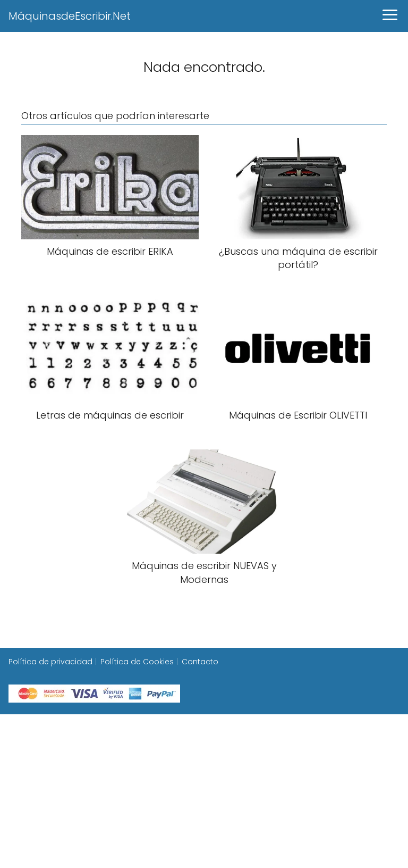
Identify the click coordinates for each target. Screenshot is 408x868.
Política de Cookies (137, 662)
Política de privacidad (50, 662)
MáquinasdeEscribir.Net (70, 16)
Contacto (200, 662)
